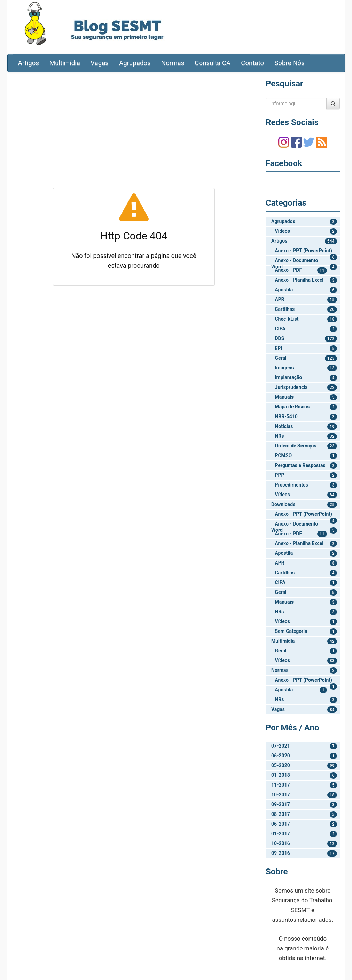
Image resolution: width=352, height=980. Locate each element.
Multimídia (65, 63)
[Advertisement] (134, 128)
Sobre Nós (290, 63)
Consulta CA (213, 63)
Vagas (100, 63)
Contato (252, 63)
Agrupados (135, 63)
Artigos (29, 63)
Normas (173, 63)
